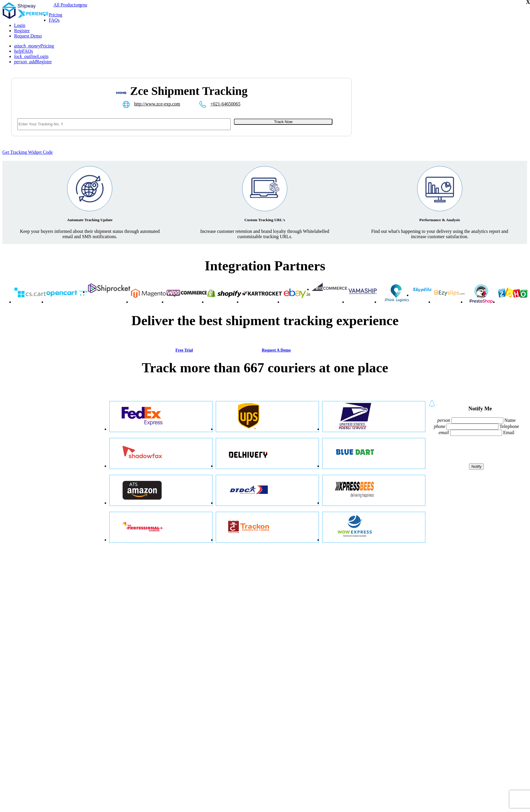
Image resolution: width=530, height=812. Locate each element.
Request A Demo (276, 350)
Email (509, 433)
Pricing (55, 15)
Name (510, 420)
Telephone (509, 426)
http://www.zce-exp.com (157, 104)
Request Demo (28, 36)
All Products (65, 5)
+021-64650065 (225, 104)
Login (20, 25)
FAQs (54, 20)
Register (22, 31)
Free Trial (184, 350)
